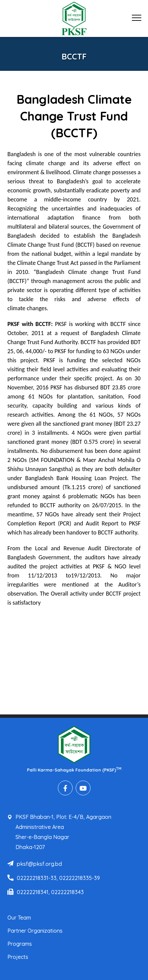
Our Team (19, 918)
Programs (20, 944)
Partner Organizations (35, 931)
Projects (18, 957)
